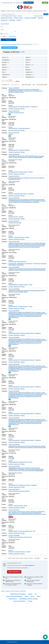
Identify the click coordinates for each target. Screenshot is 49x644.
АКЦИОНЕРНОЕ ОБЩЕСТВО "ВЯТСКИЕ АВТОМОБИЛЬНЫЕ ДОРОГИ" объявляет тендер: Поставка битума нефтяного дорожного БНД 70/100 (27, 269)
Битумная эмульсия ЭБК (15, 223)
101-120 (26, 558)
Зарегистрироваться (14, 572)
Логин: (2, 26)
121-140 (31, 558)
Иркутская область (22, 262)
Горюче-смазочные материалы (14, 596)
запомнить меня (5, 34)
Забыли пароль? (13, 36)
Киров (31, 285)
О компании (12, 20)
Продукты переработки (20, 601)
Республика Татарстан (24, 107)
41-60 (13, 558)
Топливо (30, 601)
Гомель (28, 237)
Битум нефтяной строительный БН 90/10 (19, 491)
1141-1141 (37, 558)
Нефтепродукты (13, 599)
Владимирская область (25, 485)
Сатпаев (28, 552)
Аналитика (40, 18)
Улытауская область (20, 552)
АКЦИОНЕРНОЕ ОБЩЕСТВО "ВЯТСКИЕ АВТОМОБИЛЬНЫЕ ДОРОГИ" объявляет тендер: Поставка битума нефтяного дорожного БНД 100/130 (27, 447)
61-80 (17, 558)
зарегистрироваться (29, 565)
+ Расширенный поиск (38, 16)
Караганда (31, 194)
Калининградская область (28, 333)
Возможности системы (7, 18)
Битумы (23, 109)
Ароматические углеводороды (18, 594)
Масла (39, 596)
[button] (45, 637)
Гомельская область (20, 237)
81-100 (21, 558)
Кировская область (23, 285)
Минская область (19, 506)
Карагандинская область (21, 194)
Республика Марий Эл (24, 128)
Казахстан (11, 194)
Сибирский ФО (12, 262)
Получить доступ (12, 642)
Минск (26, 506)
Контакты (19, 20)
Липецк (31, 172)
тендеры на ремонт (9, 16)
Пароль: (2, 30)
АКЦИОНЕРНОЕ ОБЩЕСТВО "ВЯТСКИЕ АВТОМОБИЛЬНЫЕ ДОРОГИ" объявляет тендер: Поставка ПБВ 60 (27, 291)
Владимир (34, 485)
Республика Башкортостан (25, 531)
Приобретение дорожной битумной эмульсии (20, 537)
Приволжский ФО (13, 107)
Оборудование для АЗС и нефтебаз (29, 599)
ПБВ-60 (10, 134)
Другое (26, 596)
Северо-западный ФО (14, 333)
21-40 (9, 558)
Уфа (34, 531)
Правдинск (38, 333)
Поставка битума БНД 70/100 (16, 113)
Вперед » (46, 558)
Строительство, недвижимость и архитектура (20, 264)
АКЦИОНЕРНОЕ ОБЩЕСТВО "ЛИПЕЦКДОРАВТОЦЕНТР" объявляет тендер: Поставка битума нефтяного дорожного (26, 157)
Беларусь (11, 237)
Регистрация (8, 40)
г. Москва (21, 217)
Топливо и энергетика (14, 109)
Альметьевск (34, 107)
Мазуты (33, 596)
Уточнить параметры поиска (9, 48)
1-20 (6, 558)
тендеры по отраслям (17, 16)
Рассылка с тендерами (30, 18)
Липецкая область (23, 172)
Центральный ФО (13, 172)
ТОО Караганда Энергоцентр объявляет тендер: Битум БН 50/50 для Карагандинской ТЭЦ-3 (26, 178)
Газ (36, 594)
